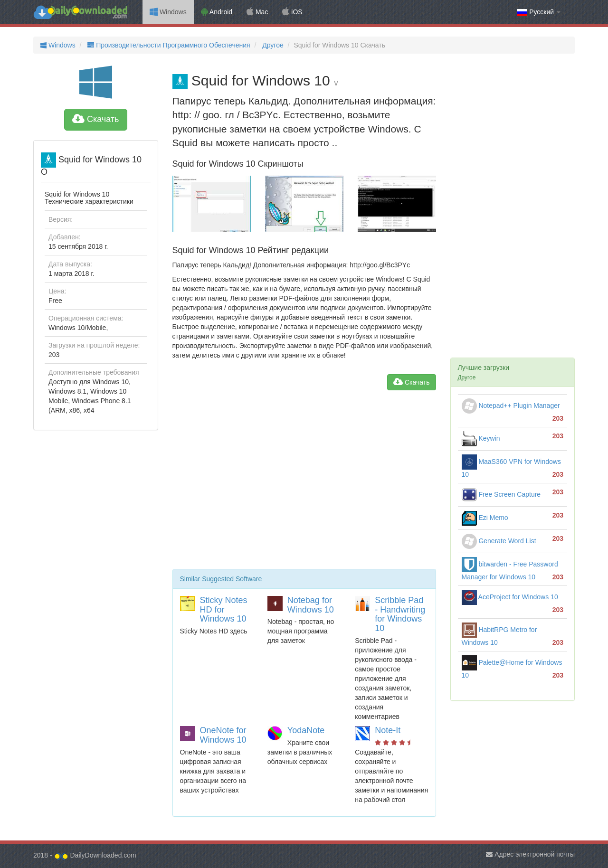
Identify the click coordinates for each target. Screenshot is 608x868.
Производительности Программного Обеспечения (168, 45)
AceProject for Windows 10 (510, 597)
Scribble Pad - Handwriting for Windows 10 (400, 614)
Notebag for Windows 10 (311, 605)
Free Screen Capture (501, 494)
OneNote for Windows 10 (223, 735)
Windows (168, 12)
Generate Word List (499, 541)
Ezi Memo (485, 518)
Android (217, 12)
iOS (292, 12)
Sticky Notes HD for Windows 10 (224, 610)
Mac (257, 12)
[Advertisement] (304, 483)
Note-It (388, 730)
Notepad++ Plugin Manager (511, 406)
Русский (539, 12)
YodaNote (306, 730)
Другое (272, 45)
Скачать (96, 119)
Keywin (481, 438)
